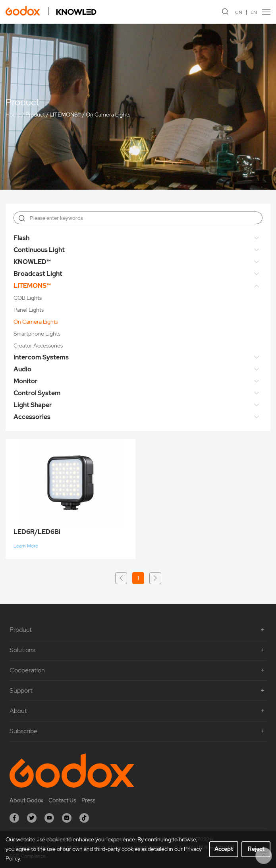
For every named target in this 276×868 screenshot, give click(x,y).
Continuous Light (39, 250)
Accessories (32, 417)
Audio (22, 369)
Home (13, 115)
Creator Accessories (38, 346)
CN (239, 12)
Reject (256, 849)
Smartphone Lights (37, 334)
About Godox (26, 800)
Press (89, 800)
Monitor (26, 381)
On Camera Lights (108, 115)
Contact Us (62, 800)
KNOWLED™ (32, 262)
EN (254, 12)
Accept (224, 849)
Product (35, 115)
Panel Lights (29, 310)
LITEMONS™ (65, 115)
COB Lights (28, 298)
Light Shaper (33, 405)
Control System (37, 393)
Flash (21, 238)
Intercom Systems (41, 357)
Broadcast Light (38, 274)
